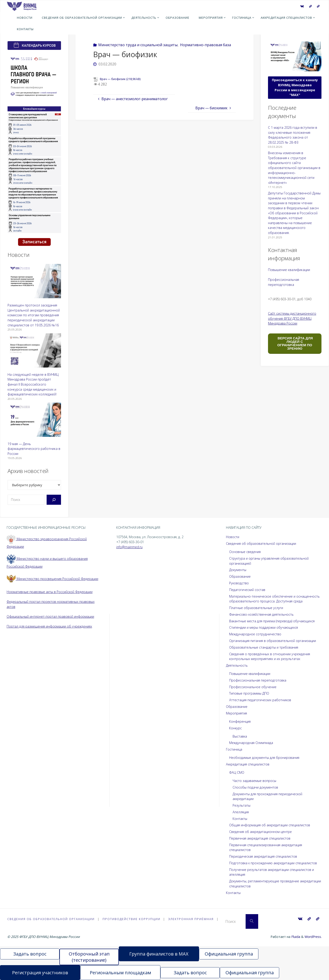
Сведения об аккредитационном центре (261, 832)
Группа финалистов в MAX (159, 954)
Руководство (239, 583)
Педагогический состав (248, 590)
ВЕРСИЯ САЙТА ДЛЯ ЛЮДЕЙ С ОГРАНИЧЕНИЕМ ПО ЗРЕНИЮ (295, 343)
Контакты (240, 819)
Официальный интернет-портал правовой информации (51, 616)
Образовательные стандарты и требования (264, 647)
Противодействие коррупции (133, 919)
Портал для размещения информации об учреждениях (50, 626)
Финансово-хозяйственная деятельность (262, 614)
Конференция (240, 721)
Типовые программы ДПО (249, 693)
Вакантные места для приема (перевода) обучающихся (273, 621)
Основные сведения (245, 552)
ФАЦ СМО (237, 772)
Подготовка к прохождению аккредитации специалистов (274, 863)
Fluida (295, 937)
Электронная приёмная (193, 919)
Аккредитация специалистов (248, 764)
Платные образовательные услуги (256, 608)
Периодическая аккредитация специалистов (264, 856)
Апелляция (241, 812)
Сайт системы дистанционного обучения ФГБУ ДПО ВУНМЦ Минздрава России (292, 318)
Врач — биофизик (113, 79)
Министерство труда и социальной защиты (138, 45)
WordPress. (313, 937)
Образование (240, 576)
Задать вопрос (30, 954)
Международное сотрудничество (256, 634)
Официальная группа (229, 954)
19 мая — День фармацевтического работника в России (34, 449)
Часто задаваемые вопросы (255, 781)
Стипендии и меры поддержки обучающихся (264, 627)
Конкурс (236, 728)
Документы (238, 570)
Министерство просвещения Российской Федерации (53, 579)
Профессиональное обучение (253, 687)
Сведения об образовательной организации (261, 544)
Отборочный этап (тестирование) (89, 957)
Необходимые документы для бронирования (265, 758)
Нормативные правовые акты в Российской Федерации (50, 592)
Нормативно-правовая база (206, 45)
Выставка (240, 736)
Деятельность (237, 665)
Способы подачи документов (256, 787)
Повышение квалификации (289, 270)
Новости (233, 537)
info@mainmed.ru (130, 547)
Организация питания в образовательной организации (273, 641)
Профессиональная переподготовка (258, 680)
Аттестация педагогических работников (261, 700)
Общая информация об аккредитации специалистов (270, 825)
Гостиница (234, 749)
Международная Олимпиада (251, 743)
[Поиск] (54, 500)
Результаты (242, 805)
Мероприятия (237, 713)
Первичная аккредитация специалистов (260, 838)
